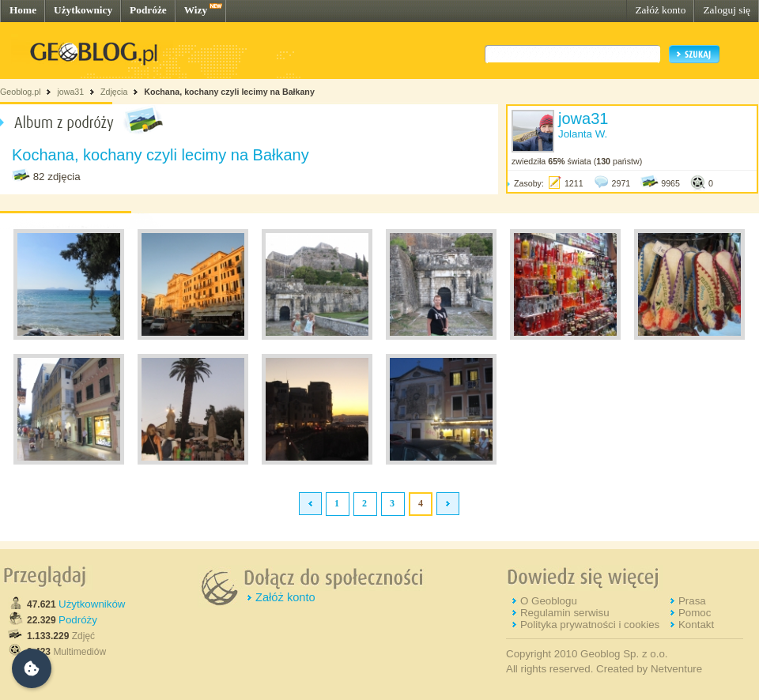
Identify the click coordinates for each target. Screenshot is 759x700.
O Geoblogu (549, 601)
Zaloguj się (727, 10)
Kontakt (696, 625)
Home (23, 10)
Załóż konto (660, 10)
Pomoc (695, 613)
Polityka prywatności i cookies (590, 625)
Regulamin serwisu (565, 613)
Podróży (78, 620)
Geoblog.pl (21, 92)
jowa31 (70, 92)
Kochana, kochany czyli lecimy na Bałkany (229, 92)
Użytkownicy (83, 10)
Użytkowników (92, 604)
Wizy (196, 10)
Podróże (148, 10)
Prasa (692, 601)
